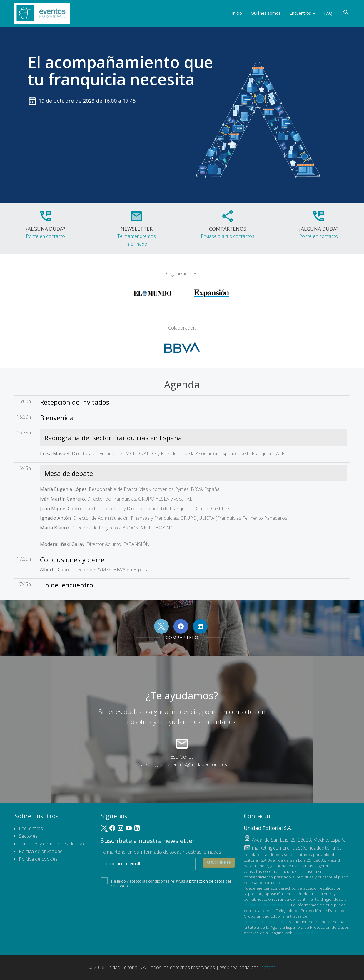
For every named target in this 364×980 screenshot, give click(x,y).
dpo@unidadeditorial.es (266, 922)
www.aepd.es (306, 933)
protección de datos (207, 881)
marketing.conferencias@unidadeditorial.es (182, 764)
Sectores (28, 836)
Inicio (237, 13)
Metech (267, 967)
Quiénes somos (266, 13)
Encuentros (302, 13)
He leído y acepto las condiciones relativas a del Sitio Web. (166, 883)
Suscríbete (219, 862)
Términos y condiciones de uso (51, 844)
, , (299, 840)
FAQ (328, 13)
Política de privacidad (41, 851)
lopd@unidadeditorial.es (266, 905)
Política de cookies (38, 859)
